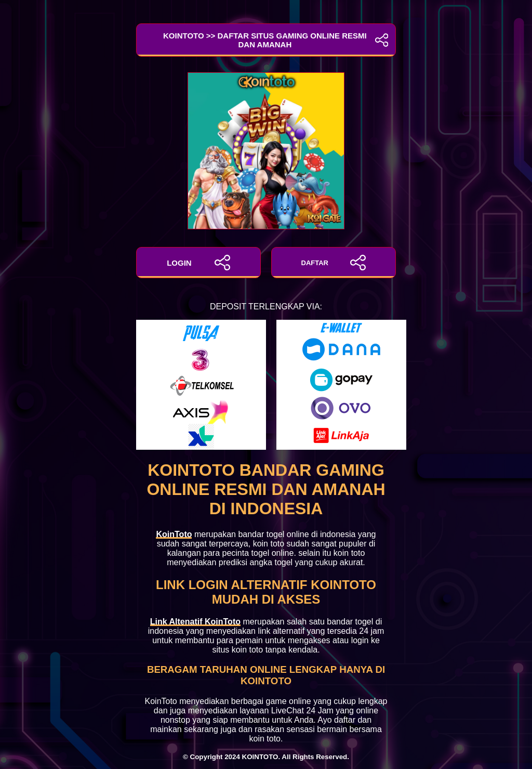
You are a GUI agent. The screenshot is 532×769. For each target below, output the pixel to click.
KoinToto (174, 534)
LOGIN (198, 263)
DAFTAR (334, 263)
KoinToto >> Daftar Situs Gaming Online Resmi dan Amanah (266, 40)
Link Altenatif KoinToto (195, 622)
